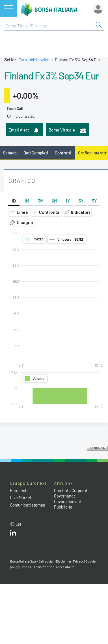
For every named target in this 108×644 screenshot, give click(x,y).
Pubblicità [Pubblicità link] (63, 507)
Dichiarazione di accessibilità (54, 567)
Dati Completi (36, 153)
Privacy (78, 561)
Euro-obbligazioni (34, 60)
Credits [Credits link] (26, 567)
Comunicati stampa (28, 505)
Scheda (10, 153)
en (18, 524)
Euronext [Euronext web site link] (18, 490)
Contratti (63, 153)
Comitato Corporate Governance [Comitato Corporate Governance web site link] (72, 493)
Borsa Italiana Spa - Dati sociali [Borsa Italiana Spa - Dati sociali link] (32, 561)
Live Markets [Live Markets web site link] (22, 497)
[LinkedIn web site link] (13, 534)
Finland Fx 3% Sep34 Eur (52, 76)
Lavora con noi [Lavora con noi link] (67, 501)
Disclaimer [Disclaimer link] (64, 561)
